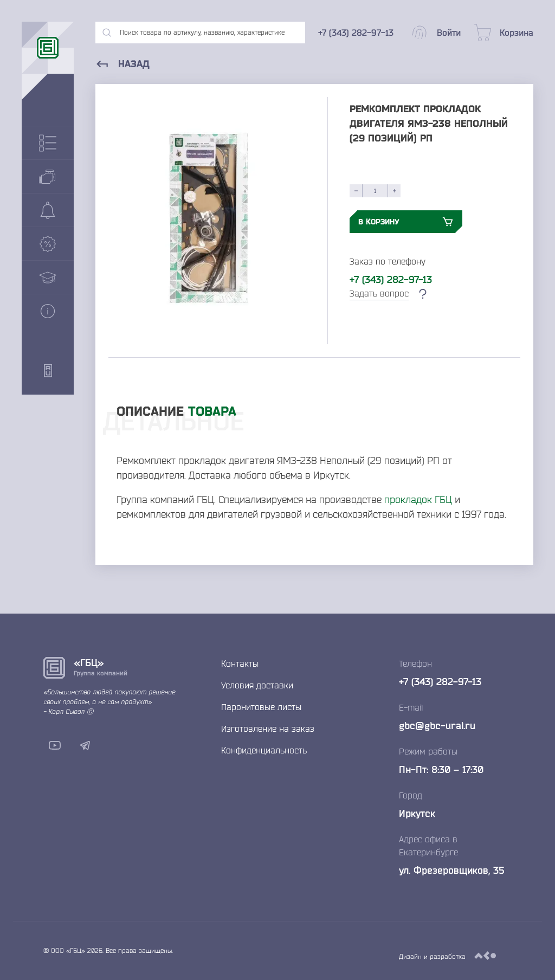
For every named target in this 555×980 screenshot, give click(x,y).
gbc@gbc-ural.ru (437, 725)
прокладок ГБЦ (418, 499)
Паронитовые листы (261, 707)
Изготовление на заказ (268, 728)
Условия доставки (257, 685)
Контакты (240, 663)
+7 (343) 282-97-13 (391, 279)
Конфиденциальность (264, 750)
